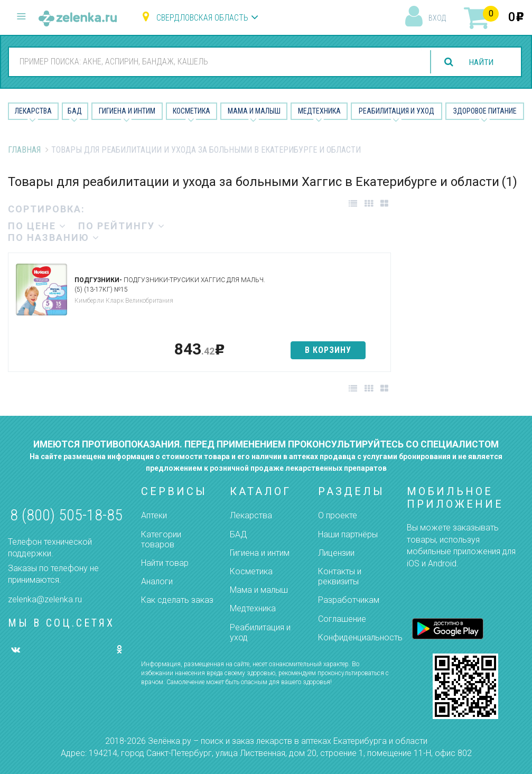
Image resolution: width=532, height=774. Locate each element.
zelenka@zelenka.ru (45, 599)
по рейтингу (122, 226)
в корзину (328, 350)
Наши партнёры (348, 534)
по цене (37, 226)
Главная (24, 150)
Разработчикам (349, 600)
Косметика (192, 111)
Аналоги (157, 581)
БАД (75, 111)
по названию (54, 237)
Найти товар (165, 563)
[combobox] (214, 61)
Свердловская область (202, 18)
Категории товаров (161, 539)
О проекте (338, 515)
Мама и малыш (254, 111)
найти (480, 62)
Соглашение (342, 619)
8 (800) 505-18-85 (66, 515)
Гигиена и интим (260, 553)
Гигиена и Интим (127, 111)
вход (437, 18)
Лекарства (33, 111)
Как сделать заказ (177, 600)
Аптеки (154, 515)
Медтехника (319, 111)
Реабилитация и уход (396, 111)
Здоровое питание (485, 111)
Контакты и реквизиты (340, 576)
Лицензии (336, 553)
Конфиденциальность (360, 637)
